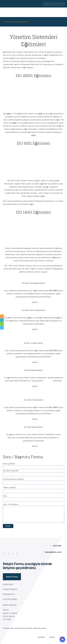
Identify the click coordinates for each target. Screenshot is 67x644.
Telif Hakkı (7, 619)
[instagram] (56, 4)
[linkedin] (63, 4)
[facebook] (45, 4)
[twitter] (49, 4)
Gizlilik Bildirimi (9, 616)
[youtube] (52, 4)
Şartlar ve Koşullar (10, 613)
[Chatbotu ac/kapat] (62, 639)
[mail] (59, 4)
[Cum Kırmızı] (26, 10)
